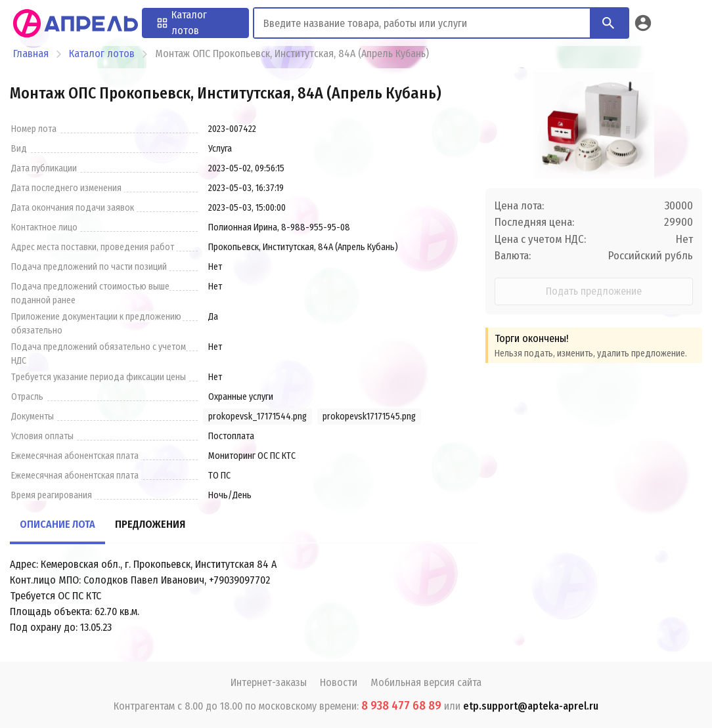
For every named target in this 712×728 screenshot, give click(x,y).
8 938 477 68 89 (401, 706)
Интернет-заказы (269, 682)
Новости (339, 682)
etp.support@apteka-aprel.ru (531, 706)
